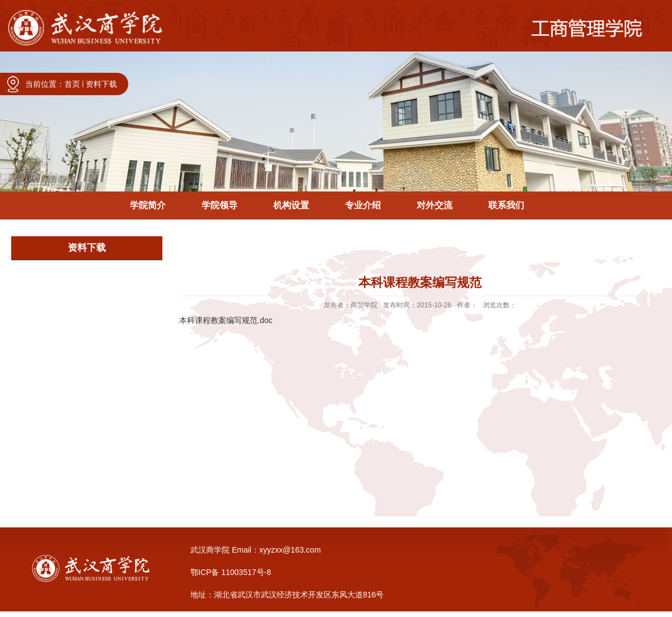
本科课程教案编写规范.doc (226, 320)
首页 (72, 84)
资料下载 (101, 84)
